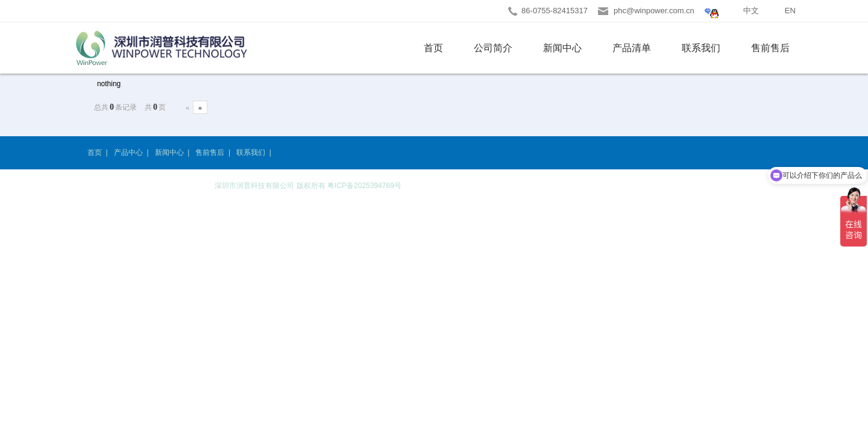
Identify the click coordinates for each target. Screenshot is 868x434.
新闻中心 (562, 48)
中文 (751, 11)
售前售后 (770, 48)
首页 (433, 48)
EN (790, 11)
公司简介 (493, 48)
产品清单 (632, 48)
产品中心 (128, 153)
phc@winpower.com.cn (654, 11)
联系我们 (701, 48)
